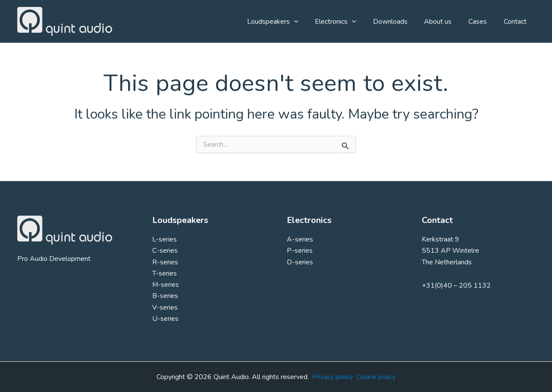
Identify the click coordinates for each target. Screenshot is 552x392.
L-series (165, 239)
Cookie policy (376, 377)
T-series (165, 273)
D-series (300, 262)
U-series (165, 319)
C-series (165, 251)
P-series (300, 251)
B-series (165, 296)
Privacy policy (332, 377)
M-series (166, 285)
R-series (165, 262)
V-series (165, 307)
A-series (300, 239)
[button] (310, 22)
